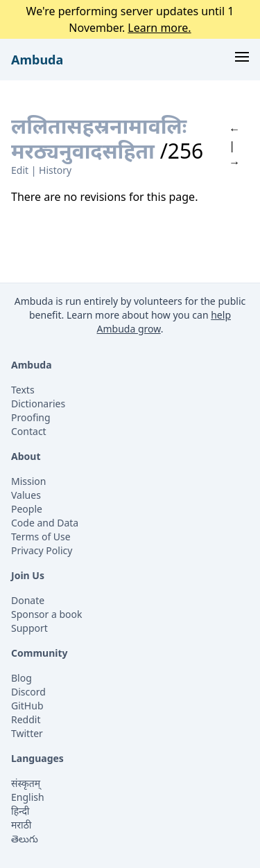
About (26, 456)
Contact (29, 431)
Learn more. (159, 28)
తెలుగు (25, 839)
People (27, 509)
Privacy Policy (42, 550)
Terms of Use (41, 537)
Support (29, 628)
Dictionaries (38, 404)
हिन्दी (20, 811)
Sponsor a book (47, 614)
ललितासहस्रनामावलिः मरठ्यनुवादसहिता (99, 138)
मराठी (21, 825)
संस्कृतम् (26, 783)
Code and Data (45, 523)
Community (40, 653)
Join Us (28, 575)
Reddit (26, 719)
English (28, 797)
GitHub (27, 706)
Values (26, 495)
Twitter (27, 733)
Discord (28, 692)
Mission (28, 481)
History (55, 170)
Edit (20, 170)
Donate (28, 600)
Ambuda (37, 60)
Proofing (31, 417)
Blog (21, 678)
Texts (23, 390)
